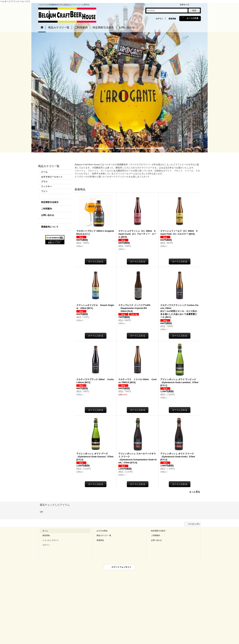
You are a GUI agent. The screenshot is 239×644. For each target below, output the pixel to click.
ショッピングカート (51, 540)
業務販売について (50, 227)
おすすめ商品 (102, 531)
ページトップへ (194, 524)
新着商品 (100, 540)
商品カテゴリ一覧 (104, 535)
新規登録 (172, 19)
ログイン (159, 19)
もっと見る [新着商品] (195, 492)
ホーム (45, 531)
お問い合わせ (48, 215)
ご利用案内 (47, 209)
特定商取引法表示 (50, 202)
